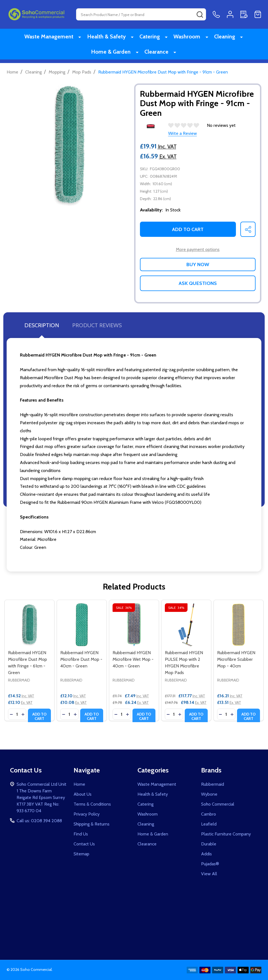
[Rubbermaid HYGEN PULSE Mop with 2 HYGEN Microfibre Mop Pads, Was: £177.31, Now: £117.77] (186, 625)
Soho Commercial (218, 804)
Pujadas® (210, 864)
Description (42, 325)
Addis (206, 854)
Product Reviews (97, 325)
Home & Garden (114, 54)
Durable (209, 844)
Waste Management (55, 37)
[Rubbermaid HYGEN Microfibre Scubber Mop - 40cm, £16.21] (239, 625)
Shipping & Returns (92, 824)
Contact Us (84, 844)
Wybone (209, 794)
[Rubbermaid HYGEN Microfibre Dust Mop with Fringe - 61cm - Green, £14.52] (29, 625)
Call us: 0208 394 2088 (39, 821)
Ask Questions (198, 283)
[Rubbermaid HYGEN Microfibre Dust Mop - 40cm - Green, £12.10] (82, 625)
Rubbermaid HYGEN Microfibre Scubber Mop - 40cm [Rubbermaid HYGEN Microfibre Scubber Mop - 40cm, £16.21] (236, 659)
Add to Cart (188, 229)
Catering (152, 37)
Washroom (187, 37)
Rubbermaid (213, 784)
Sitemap (81, 854)
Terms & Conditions (92, 804)
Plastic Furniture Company (226, 834)
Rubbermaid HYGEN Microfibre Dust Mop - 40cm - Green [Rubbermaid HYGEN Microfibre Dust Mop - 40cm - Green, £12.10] (81, 659)
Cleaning (223, 37)
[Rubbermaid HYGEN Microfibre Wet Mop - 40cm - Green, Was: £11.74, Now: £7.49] (134, 625)
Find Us (81, 834)
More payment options (198, 249)
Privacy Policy (87, 814)
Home (12, 72)
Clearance (158, 54)
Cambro (209, 814)
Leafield (209, 824)
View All (209, 874)
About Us (83, 794)
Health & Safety (111, 37)
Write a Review (183, 133)
